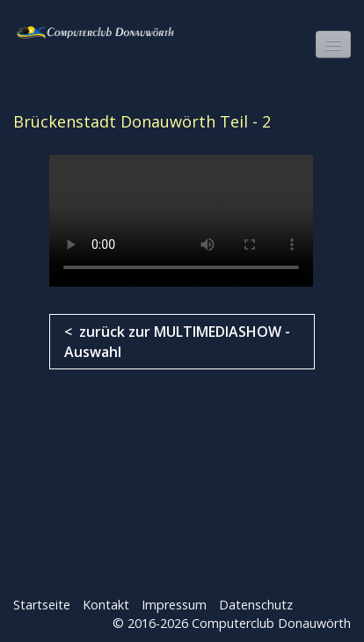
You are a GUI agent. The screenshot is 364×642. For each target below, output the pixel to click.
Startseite (42, 605)
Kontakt (106, 605)
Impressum (174, 605)
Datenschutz (256, 605)
